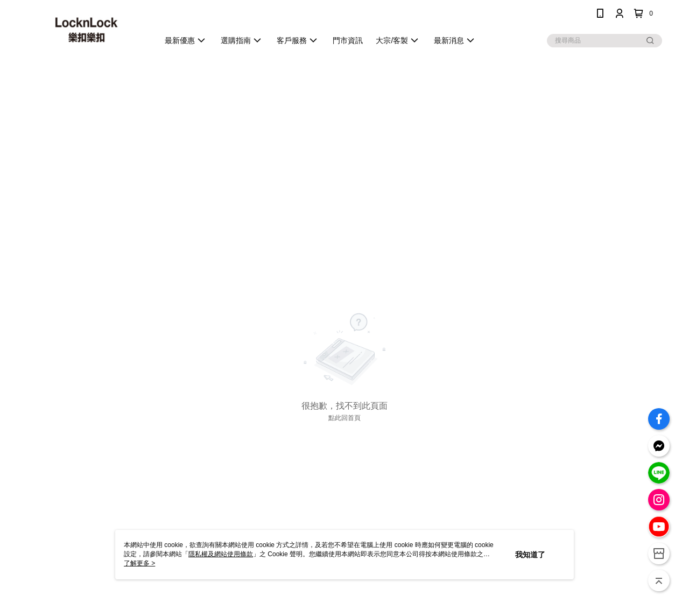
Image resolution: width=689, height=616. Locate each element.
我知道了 (530, 555)
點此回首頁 (344, 418)
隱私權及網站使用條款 (221, 554)
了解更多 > (139, 563)
